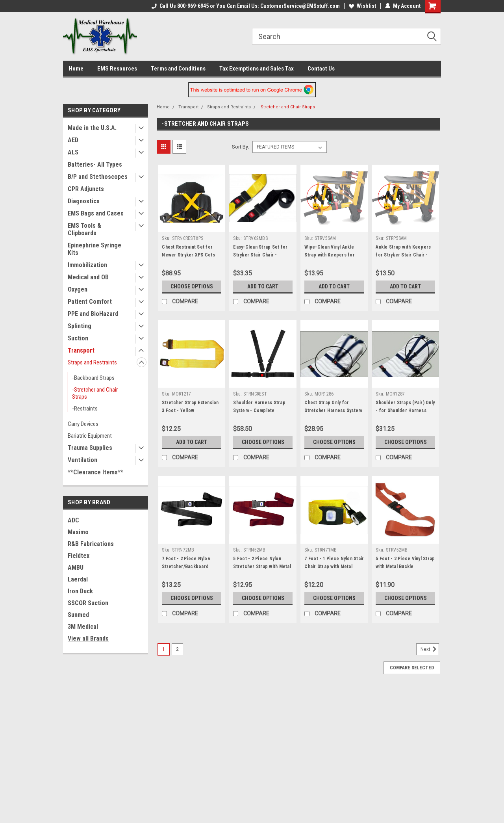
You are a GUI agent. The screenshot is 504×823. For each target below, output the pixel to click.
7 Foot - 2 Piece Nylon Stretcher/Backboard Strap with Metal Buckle (187, 567)
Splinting (80, 326)
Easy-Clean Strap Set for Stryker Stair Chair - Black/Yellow (260, 255)
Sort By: (241, 147)
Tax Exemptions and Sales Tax (257, 69)
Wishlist (362, 6)
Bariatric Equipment (90, 436)
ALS (73, 152)
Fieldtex (79, 556)
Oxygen (78, 289)
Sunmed (78, 615)
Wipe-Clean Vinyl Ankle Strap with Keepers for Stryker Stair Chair (330, 255)
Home (76, 69)
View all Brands (88, 638)
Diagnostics (84, 201)
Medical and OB (88, 277)
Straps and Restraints (92, 362)
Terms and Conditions (178, 69)
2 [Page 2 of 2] (177, 649)
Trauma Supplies (90, 448)
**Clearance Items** (95, 472)
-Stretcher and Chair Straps (95, 393)
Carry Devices (83, 424)
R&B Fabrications (91, 544)
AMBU (76, 568)
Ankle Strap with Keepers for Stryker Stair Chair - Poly (403, 255)
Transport (81, 350)
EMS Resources (117, 69)
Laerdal (78, 579)
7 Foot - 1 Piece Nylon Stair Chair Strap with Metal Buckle (334, 567)
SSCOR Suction (88, 603)
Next (430, 649)
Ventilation (82, 460)
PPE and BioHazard (93, 314)
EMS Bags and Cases (96, 213)
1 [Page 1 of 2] (164, 649)
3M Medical (83, 627)
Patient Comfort (90, 302)
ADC (73, 520)
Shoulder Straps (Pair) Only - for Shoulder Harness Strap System (405, 411)
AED (73, 140)
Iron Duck (80, 591)
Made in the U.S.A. (92, 128)
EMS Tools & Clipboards (84, 229)
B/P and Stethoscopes (98, 177)
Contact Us (321, 69)
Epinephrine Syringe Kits (94, 249)
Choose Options (192, 286)
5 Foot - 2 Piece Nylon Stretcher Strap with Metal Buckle (262, 567)
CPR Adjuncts (86, 189)
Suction (78, 338)
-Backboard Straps (93, 378)
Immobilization (87, 265)
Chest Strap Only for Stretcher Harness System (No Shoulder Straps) (333, 411)
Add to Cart (263, 286)
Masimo (78, 532)
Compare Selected (412, 668)
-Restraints (85, 409)
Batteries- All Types (95, 164)
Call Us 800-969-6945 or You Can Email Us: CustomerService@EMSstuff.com (246, 6)
